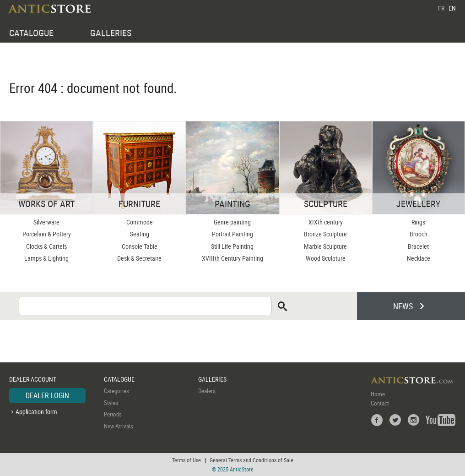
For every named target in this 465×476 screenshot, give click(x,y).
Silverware (46, 222)
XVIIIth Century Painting (232, 258)
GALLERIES (111, 33)
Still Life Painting (232, 246)
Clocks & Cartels (46, 246)
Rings (418, 222)
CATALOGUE (31, 33)
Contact (380, 403)
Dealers (207, 391)
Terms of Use (187, 460)
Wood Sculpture (326, 258)
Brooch (419, 234)
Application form (36, 412)
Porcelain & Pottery (47, 234)
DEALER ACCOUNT (33, 379)
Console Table (140, 246)
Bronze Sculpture (325, 234)
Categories (116, 391)
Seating (140, 234)
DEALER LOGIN (47, 395)
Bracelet (418, 246)
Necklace (419, 258)
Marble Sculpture (325, 246)
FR (441, 8)
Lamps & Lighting (46, 258)
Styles (111, 403)
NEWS (403, 306)
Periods (113, 414)
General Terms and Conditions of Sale (251, 460)
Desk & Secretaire (139, 258)
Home (378, 394)
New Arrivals (119, 426)
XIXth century (326, 222)
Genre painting (232, 222)
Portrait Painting (232, 234)
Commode (140, 222)
